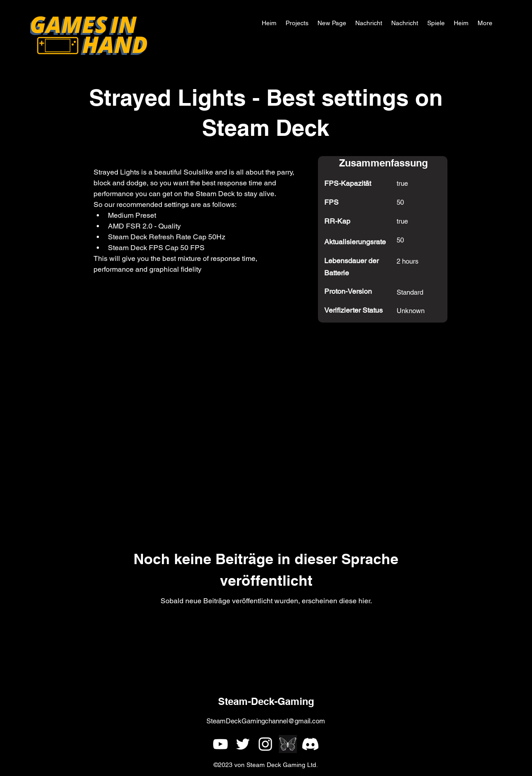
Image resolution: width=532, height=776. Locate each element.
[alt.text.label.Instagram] (265, 744)
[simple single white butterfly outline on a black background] (288, 744)
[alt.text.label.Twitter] (243, 744)
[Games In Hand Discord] (310, 744)
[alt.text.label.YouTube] (220, 744)
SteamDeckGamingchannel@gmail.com (266, 721)
